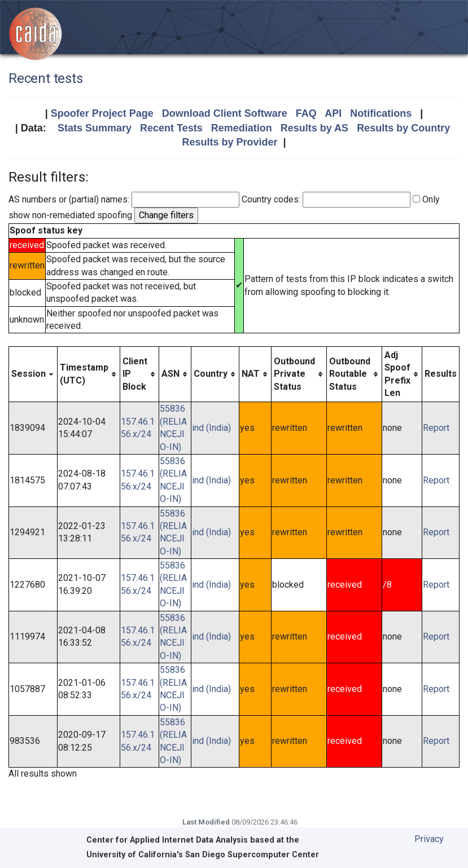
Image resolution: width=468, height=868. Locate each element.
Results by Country (403, 128)
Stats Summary (95, 128)
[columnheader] (33, 374)
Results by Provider (229, 142)
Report (436, 428)
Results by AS (314, 128)
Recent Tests (171, 128)
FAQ (306, 113)
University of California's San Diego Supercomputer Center (203, 855)
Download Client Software (225, 113)
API (333, 113)
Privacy (429, 839)
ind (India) (211, 428)
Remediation (242, 128)
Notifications (381, 113)
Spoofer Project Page (102, 113)
